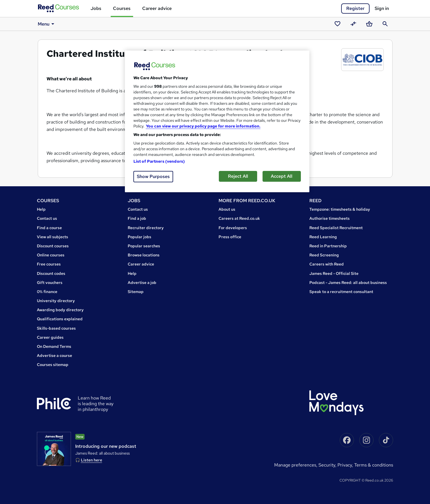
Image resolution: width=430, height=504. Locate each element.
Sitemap (136, 292)
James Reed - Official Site (334, 273)
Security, (328, 465)
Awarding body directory (60, 310)
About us (227, 209)
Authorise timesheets (330, 218)
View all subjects (53, 237)
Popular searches (144, 246)
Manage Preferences (295, 465)
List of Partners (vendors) (159, 161)
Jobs (96, 8)
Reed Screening (324, 255)
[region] (217, 121)
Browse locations (144, 255)
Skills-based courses (56, 328)
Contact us (47, 218)
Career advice (157, 8)
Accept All (282, 176)
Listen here (92, 460)
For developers (233, 228)
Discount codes (51, 273)
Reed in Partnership (328, 246)
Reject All (238, 176)
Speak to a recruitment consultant (341, 292)
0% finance (47, 292)
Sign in (382, 8)
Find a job (137, 218)
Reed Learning (323, 237)
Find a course (49, 228)
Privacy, (346, 465)
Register (355, 8)
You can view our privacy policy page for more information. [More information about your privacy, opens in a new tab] (203, 126)
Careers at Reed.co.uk (239, 218)
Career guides (50, 337)
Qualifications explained (60, 319)
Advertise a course (54, 355)
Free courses (49, 264)
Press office (230, 237)
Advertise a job (142, 283)
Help (41, 209)
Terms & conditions (374, 465)
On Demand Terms (54, 346)
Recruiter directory (146, 228)
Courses (122, 8)
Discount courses (53, 246)
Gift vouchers (50, 283)
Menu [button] (47, 24)
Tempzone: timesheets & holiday (340, 209)
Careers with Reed (327, 264)
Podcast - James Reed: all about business (348, 283)
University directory (56, 301)
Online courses (51, 255)
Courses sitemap (53, 365)
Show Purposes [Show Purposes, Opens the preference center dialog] (153, 176)
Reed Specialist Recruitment (336, 228)
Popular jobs (140, 237)
